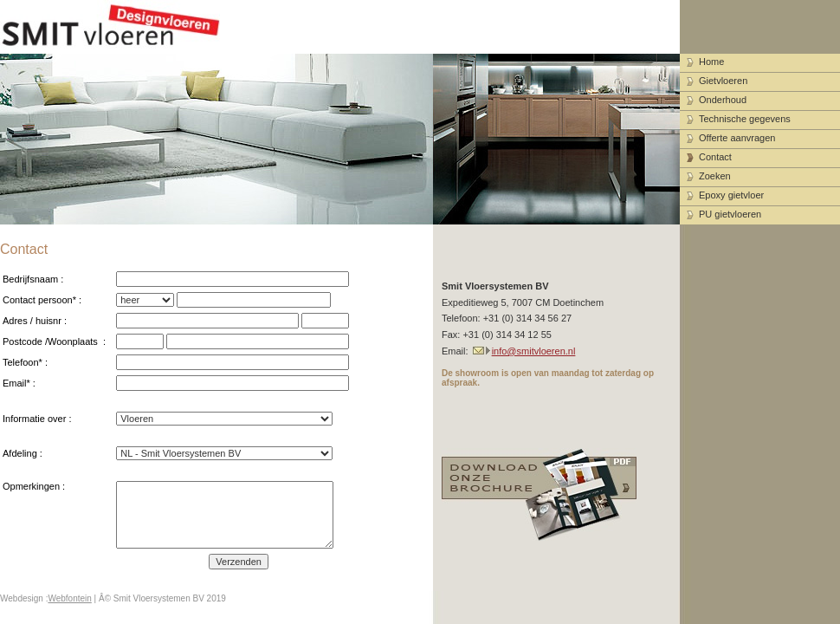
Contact (715, 157)
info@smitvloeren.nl (534, 351)
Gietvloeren (723, 81)
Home (711, 62)
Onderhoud (723, 100)
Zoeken (715, 176)
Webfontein (69, 598)
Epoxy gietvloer (731, 195)
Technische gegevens (745, 119)
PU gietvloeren (730, 214)
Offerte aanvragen (737, 138)
